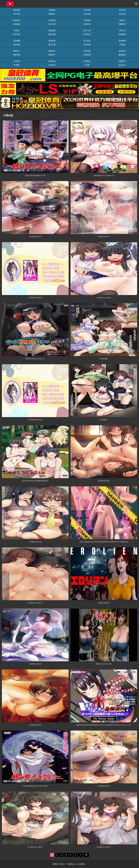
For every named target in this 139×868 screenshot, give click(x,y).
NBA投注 (52, 61)
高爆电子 (52, 55)
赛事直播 (17, 55)
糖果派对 (52, 51)
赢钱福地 (122, 55)
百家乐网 (87, 55)
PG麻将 (17, 65)
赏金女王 (122, 65)
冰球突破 (87, 51)
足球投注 (87, 61)
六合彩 (87, 65)
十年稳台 (17, 61)
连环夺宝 (52, 65)
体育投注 (122, 51)
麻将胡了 (17, 51)
